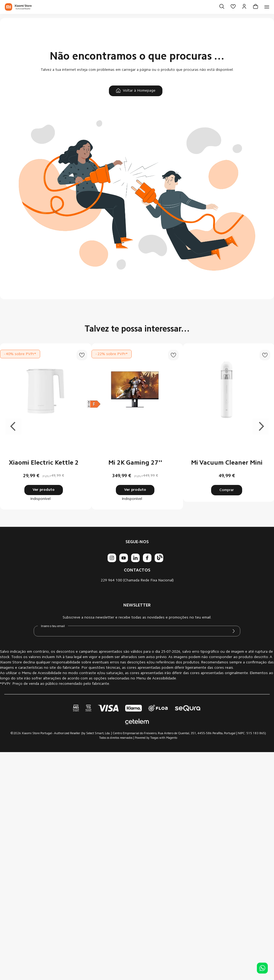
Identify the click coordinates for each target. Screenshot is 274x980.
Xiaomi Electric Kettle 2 (44, 463)
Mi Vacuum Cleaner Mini (227, 463)
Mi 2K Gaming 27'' (135, 463)
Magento (172, 738)
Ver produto (44, 490)
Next (261, 426)
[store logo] (18, 7)
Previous (13, 426)
